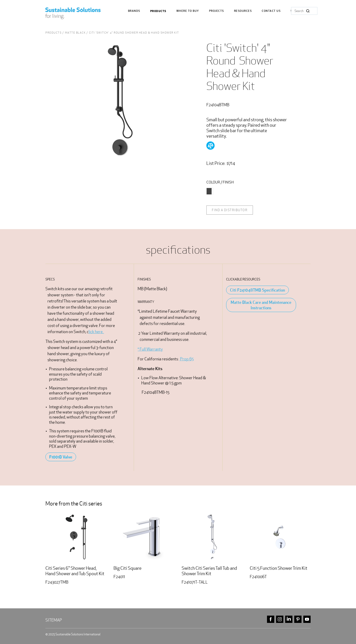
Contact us (271, 11)
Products (158, 11)
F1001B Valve (61, 457)
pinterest (298, 619)
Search (308, 11)
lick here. (96, 332)
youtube (307, 619)
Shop (295, 11)
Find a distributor (230, 210)
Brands (134, 11)
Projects (217, 11)
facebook (271, 619)
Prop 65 (187, 359)
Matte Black (75, 33)
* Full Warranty (150, 349)
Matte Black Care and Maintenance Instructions (261, 305)
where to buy (188, 11)
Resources (243, 11)
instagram (280, 619)
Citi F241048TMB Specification (257, 290)
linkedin (289, 619)
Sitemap (54, 620)
